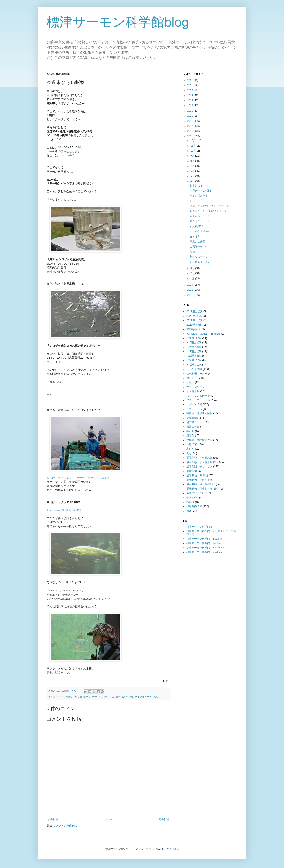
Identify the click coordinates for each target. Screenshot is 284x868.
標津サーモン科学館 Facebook (205, 548)
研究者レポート (196, 422)
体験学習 (192, 444)
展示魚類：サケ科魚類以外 (202, 462)
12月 (193, 141)
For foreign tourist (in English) (203, 334)
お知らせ (77, 697)
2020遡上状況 (195, 316)
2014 (191, 285)
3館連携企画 (194, 329)
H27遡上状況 (194, 351)
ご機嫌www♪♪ (198, 247)
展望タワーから (196, 493)
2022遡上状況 (195, 320)
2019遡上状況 (195, 311)
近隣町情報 (128, 697)
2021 (191, 106)
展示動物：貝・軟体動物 (201, 484)
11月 (193, 146)
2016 (191, 131)
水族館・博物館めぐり (199, 440)
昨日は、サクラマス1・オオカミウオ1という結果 (78, 478)
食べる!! (194, 237)
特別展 (190, 502)
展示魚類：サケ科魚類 (147, 697)
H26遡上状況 (194, 347)
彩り (192, 201)
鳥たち (190, 449)
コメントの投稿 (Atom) (67, 826)
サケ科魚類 (193, 391)
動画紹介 (192, 498)
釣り (189, 453)
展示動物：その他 (197, 480)
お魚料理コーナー (197, 374)
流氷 (189, 511)
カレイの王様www (200, 231)
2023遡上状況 (195, 325)
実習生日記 (193, 427)
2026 (191, 80)
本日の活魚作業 (199, 196)
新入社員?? (196, 226)
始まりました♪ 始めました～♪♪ (209, 211)
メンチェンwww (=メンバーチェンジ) (212, 206)
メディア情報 (194, 404)
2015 (191, 136)
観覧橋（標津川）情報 (199, 413)
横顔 (192, 252)
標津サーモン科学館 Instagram (205, 539)
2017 (191, 126)
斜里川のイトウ (199, 186)
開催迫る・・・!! (200, 216)
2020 (191, 111)
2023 (191, 96)
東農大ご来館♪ (198, 242)
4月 (193, 181)
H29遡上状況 (194, 360)
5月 (193, 176)
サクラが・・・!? (200, 221)
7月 (193, 166)
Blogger (174, 849)
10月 (193, 151)
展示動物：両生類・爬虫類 (202, 489)
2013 (191, 290)
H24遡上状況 (194, 338)
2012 (191, 295)
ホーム (108, 819)
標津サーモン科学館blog (118, 22)
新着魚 (190, 436)
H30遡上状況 (194, 365)
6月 (193, 171)
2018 (191, 121)
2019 (191, 116)
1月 (193, 278)
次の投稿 (53, 819)
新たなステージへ (200, 257)
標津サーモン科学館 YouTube (205, 552)
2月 (193, 273)
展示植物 (192, 471)
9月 (193, 156)
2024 (191, 90)
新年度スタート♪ (199, 262)
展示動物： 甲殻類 (197, 475)
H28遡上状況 (194, 356)
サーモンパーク (92, 697)
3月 (193, 268)
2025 (191, 85)
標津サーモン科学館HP (200, 527)
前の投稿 (164, 819)
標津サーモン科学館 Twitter (203, 543)
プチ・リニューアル (198, 400)
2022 (191, 101)
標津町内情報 (194, 506)
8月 (193, 161)
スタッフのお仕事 (111, 697)
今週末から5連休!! (200, 191)
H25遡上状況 (194, 343)
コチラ (71, 155)
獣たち (190, 431)
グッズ (190, 383)
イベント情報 (64, 697)
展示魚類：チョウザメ (199, 467)
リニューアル (194, 409)
